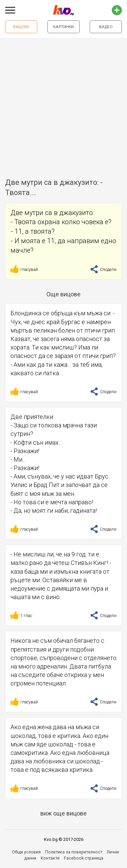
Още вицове (63, 294)
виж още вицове (63, 813)
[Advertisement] (63, 105)
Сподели (103, 269)
